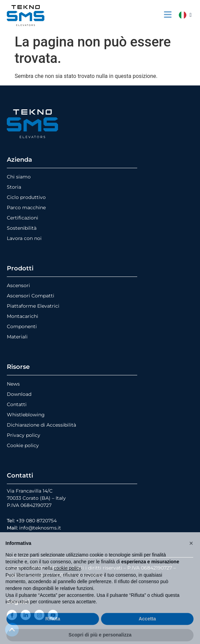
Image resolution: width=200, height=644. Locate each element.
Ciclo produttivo (26, 197)
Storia (14, 187)
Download (19, 394)
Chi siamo (19, 177)
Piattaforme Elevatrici (33, 306)
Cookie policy (23, 445)
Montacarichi (23, 316)
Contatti (17, 404)
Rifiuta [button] (53, 630)
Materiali (17, 337)
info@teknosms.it (40, 528)
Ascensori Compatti (31, 296)
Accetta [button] (147, 630)
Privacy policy (24, 435)
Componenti (22, 326)
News (13, 384)
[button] (191, 554)
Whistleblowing (26, 415)
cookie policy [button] (67, 579)
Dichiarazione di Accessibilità (41, 425)
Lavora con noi (24, 238)
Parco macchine (26, 207)
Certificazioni (23, 218)
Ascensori (18, 285)
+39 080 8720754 (36, 521)
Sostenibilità (22, 228)
